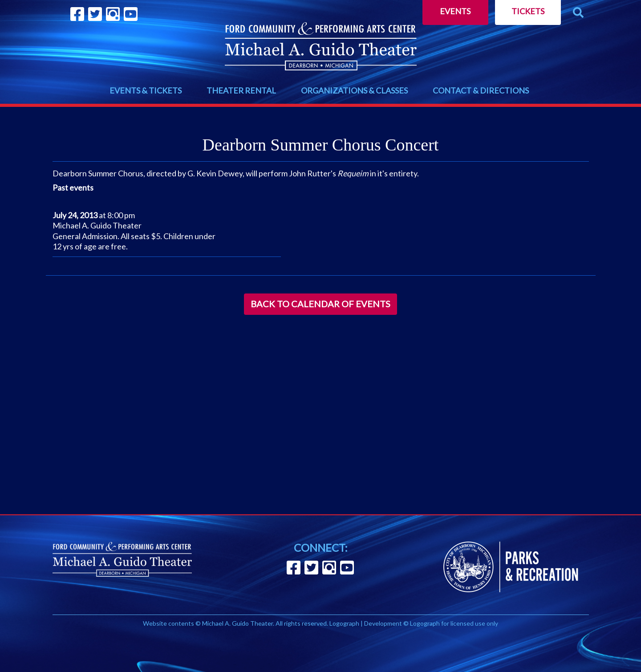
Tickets (528, 11)
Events (455, 11)
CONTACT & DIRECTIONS (481, 90)
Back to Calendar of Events (320, 304)
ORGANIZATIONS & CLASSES (354, 90)
